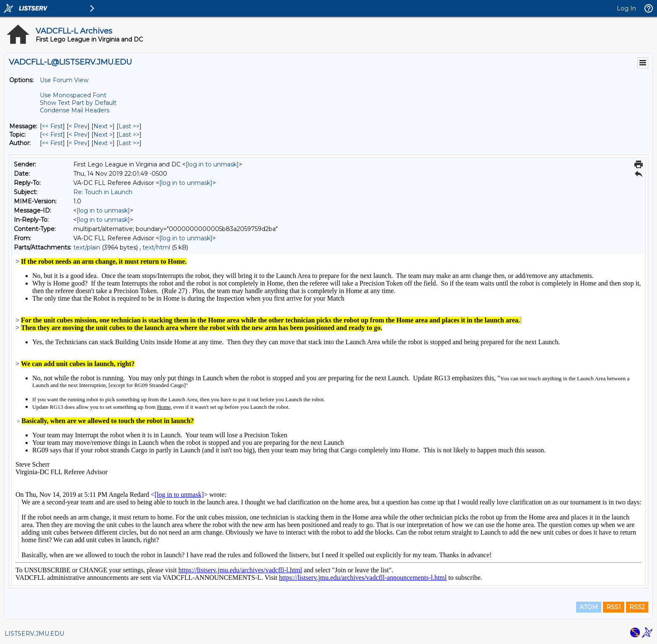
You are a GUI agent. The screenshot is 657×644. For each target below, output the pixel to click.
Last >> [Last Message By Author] (129, 143)
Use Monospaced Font (73, 95)
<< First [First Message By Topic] (52, 135)
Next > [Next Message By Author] (103, 143)
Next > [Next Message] (103, 126)
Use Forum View (64, 80)
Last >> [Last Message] (129, 126)
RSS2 (637, 607)
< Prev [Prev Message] (78, 126)
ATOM (589, 607)
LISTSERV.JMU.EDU (34, 634)
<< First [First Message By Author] (52, 143)
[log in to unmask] (212, 164)
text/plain (87, 247)
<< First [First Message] (52, 126)
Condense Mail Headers (75, 110)
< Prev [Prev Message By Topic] (78, 135)
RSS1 (614, 607)
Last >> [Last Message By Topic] (129, 135)
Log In (626, 8)
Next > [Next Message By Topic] (103, 135)
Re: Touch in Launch (103, 192)
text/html (156, 247)
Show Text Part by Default (78, 103)
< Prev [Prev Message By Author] (78, 143)
